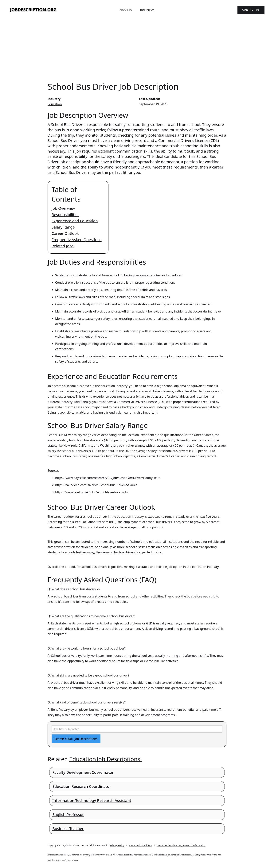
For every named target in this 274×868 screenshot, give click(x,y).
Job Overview (63, 208)
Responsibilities (65, 215)
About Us (126, 10)
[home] (33, 10)
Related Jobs (63, 246)
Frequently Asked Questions (77, 240)
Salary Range (63, 227)
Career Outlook (65, 233)
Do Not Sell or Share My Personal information (181, 845)
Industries (147, 10)
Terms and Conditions (141, 845)
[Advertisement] (137, 50)
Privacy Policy (117, 845)
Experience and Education (75, 221)
